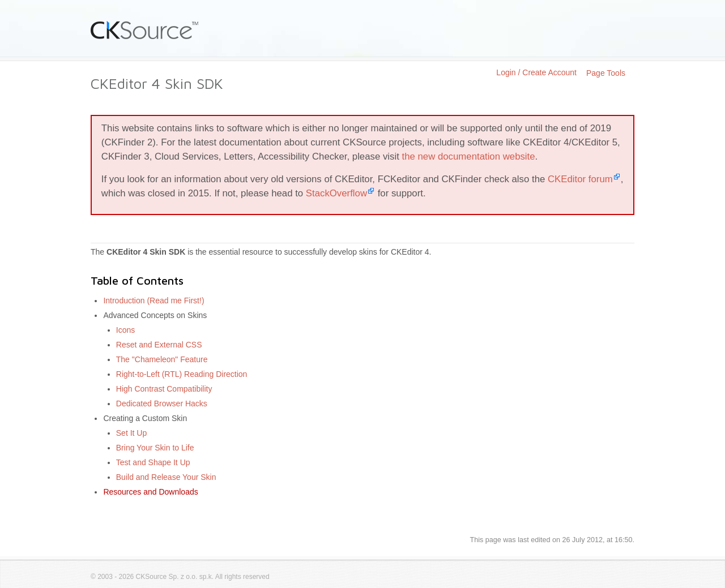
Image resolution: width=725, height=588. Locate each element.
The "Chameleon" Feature (162, 359)
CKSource (145, 30)
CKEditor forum (580, 179)
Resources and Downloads (150, 492)
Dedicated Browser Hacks (162, 404)
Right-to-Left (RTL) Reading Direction (182, 374)
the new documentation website (469, 156)
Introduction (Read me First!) (153, 301)
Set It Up (131, 433)
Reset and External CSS (159, 345)
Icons (125, 330)
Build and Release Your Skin (166, 477)
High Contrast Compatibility (164, 389)
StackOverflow (336, 193)
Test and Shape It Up (153, 462)
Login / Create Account (536, 72)
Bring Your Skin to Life (155, 448)
